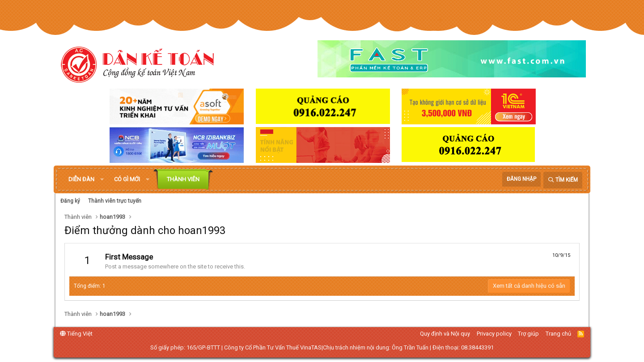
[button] (102, 179)
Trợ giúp (528, 334)
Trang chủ (558, 334)
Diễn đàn (81, 179)
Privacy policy (494, 334)
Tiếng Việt (76, 334)
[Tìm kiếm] (563, 180)
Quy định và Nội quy (445, 334)
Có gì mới (127, 179)
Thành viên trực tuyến (115, 201)
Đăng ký (70, 201)
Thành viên (183, 179)
